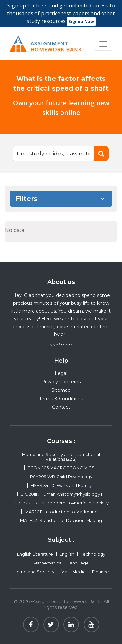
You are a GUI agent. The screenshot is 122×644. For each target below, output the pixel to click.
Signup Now (81, 21)
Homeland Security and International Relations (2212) (61, 457)
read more (61, 345)
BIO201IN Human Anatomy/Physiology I (61, 494)
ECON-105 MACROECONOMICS (61, 468)
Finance (101, 572)
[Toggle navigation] (103, 44)
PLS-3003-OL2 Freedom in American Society (61, 503)
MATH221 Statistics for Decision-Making (61, 520)
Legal (61, 373)
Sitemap (61, 390)
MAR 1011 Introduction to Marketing (61, 512)
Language (78, 563)
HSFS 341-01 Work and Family (61, 485)
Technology (93, 554)
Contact (61, 407)
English (67, 554)
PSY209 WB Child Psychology (61, 477)
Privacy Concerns (61, 382)
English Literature (35, 554)
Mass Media (73, 572)
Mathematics (47, 563)
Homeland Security (34, 572)
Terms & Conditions (61, 399)
